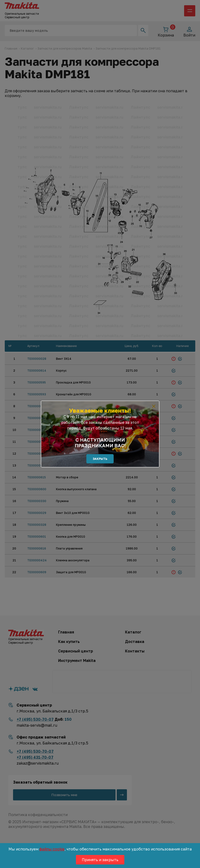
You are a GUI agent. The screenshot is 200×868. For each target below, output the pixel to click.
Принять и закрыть (100, 860)
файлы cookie (52, 849)
